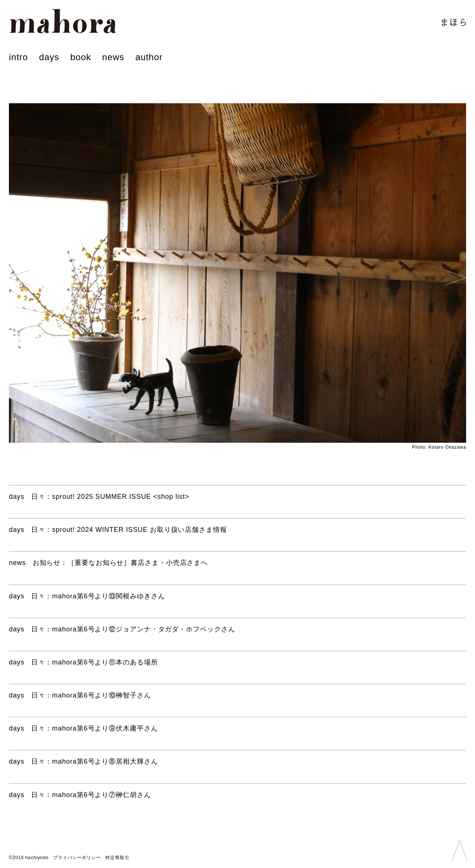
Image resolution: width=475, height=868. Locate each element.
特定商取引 (117, 858)
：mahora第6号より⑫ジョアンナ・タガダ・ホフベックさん (122, 629)
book (81, 57)
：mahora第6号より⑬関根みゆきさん (87, 596)
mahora (63, 21)
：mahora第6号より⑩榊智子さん (80, 695)
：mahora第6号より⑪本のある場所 (83, 662)
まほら (454, 22)
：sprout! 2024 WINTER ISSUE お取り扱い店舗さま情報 (118, 530)
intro (18, 57)
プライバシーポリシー (77, 858)
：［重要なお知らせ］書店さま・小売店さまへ (108, 563)
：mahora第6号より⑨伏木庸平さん (83, 728)
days (49, 57)
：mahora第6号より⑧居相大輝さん (83, 761)
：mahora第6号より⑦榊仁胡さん (80, 795)
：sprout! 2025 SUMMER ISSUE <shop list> (99, 497)
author (149, 57)
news (113, 57)
